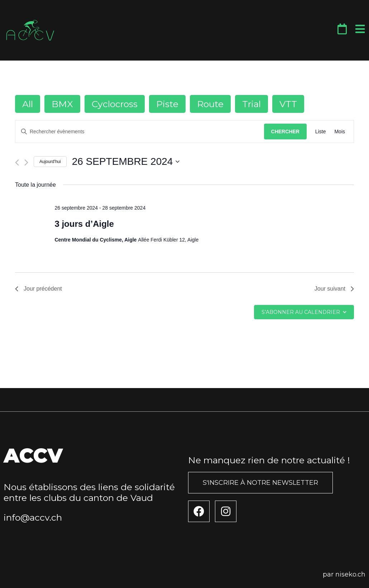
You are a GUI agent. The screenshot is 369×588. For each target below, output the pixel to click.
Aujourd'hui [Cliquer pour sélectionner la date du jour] (50, 162)
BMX (62, 104)
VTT (288, 104)
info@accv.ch (33, 517)
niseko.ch (350, 574)
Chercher (285, 132)
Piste (167, 104)
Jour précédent (39, 289)
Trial (251, 104)
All (28, 104)
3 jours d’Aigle (84, 224)
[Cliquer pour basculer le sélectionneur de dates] (126, 162)
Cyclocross (115, 104)
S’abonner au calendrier (301, 312)
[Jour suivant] (26, 162)
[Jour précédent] (17, 162)
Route (210, 104)
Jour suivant (334, 289)
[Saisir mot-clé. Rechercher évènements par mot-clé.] (140, 132)
